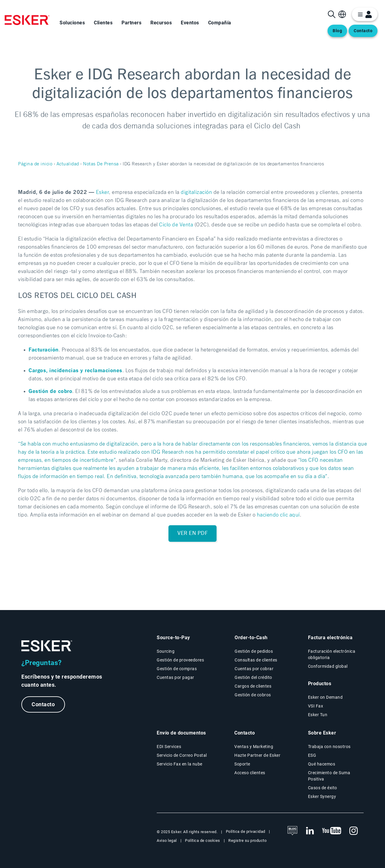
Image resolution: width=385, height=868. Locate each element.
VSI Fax (316, 706)
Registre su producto (247, 840)
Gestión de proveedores (180, 660)
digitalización (196, 192)
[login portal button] (365, 14)
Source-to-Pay (173, 638)
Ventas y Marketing (254, 747)
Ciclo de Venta (176, 225)
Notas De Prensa (101, 164)
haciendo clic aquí (278, 515)
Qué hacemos (322, 764)
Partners (131, 23)
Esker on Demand (325, 697)
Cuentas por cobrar (254, 669)
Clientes (103, 23)
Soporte (242, 764)
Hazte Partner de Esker (257, 755)
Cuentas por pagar (176, 677)
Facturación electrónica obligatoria (332, 654)
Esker (103, 192)
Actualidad (68, 164)
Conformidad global (328, 666)
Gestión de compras (177, 669)
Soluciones (72, 23)
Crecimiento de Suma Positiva (329, 776)
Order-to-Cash (251, 638)
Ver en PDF (192, 533)
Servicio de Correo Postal (182, 755)
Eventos (190, 23)
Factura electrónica (330, 638)
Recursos (161, 23)
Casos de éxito (323, 788)
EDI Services (169, 747)
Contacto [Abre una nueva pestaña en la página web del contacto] (363, 31)
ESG (312, 755)
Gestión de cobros (253, 695)
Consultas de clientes (256, 660)
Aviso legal (167, 840)
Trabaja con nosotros (329, 747)
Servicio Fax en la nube (180, 764)
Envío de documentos (181, 733)
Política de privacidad (246, 831)
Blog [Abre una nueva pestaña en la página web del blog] (337, 31)
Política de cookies (203, 840)
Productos (320, 684)
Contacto (43, 704)
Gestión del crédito (253, 677)
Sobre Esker (322, 733)
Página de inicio (35, 164)
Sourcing (166, 651)
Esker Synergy (322, 796)
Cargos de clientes (253, 686)
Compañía (220, 23)
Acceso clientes (250, 773)
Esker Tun (318, 715)
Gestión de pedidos (254, 651)
